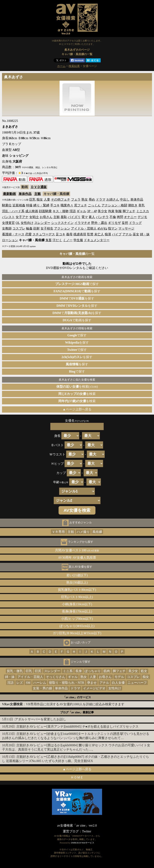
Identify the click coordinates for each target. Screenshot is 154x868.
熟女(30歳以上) (77, 582)
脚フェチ (129, 211)
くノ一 (68, 240)
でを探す (77, 291)
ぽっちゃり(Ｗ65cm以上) (77, 626)
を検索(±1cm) (77, 387)
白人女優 (118, 683)
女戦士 (34, 217)
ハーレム (40, 683)
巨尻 (38, 671)
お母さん (46, 217)
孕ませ (92, 683)
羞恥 (64, 217)
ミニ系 (68, 671)
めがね (102, 228)
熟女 (85, 199)
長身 (79, 671)
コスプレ (19, 228)
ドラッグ (135, 223)
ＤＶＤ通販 (39, 187)
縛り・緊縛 (41, 205)
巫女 (136, 234)
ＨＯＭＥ (77, 777)
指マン (113, 228)
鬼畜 (49, 240)
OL (18, 223)
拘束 (111, 211)
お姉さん (113, 199)
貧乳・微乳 (15, 671)
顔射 (36, 228)
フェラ (76, 199)
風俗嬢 (97, 532)
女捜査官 (8, 223)
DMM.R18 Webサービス (83, 843)
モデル (119, 677)
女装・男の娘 (43, 688)
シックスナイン (62, 223)
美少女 (102, 211)
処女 (144, 671)
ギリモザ (114, 223)
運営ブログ (71, 831)
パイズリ (74, 217)
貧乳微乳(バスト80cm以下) (77, 590)
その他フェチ (61, 199)
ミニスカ (143, 211)
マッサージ (126, 228)
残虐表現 (80, 234)
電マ (85, 217)
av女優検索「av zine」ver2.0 (77, 825)
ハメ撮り (83, 532)
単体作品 (25, 194)
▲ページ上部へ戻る (77, 409)
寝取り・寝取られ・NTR (67, 683)
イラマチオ (82, 223)
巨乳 (32, 199)
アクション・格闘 (114, 205)
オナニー (130, 217)
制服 (119, 211)
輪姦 (29, 228)
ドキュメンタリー (97, 240)
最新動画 (9, 194)
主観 (37, 194)
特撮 (29, 205)
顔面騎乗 (45, 211)
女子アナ (22, 217)
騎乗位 (7, 205)
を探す (77, 342)
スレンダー (42, 223)
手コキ (55, 205)
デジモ (142, 217)
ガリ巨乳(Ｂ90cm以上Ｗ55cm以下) (77, 633)
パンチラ (102, 217)
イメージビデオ (94, 688)
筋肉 (107, 671)
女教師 (7, 228)
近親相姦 (19, 205)
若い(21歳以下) (77, 575)
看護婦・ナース (13, 234)
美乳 (142, 205)
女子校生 (47, 228)
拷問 (120, 217)
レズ (20, 683)
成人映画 (32, 211)
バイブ (117, 234)
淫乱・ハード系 (13, 211)
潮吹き (133, 205)
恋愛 (28, 234)
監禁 (90, 234)
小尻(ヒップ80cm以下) (77, 619)
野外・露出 (99, 223)
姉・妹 (145, 234)
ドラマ (101, 199)
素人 (92, 217)
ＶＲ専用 (58, 532)
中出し (125, 199)
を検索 (77, 394)
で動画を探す (77, 320)
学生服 (78, 240)
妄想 (125, 223)
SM (28, 683)
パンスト (8, 217)
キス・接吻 (61, 211)
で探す (77, 284)
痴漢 (108, 234)
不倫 (113, 217)
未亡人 (99, 234)
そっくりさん (56, 677)
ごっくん (94, 205)
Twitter (87, 831)
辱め (92, 199)
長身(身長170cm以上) (77, 611)
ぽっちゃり (93, 671)
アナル (127, 234)
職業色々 (67, 205)
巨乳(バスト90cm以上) (77, 597)
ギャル (81, 211)
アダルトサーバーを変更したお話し (41, 719)
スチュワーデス (44, 234)
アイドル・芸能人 (84, 228)
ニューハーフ (137, 683)
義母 (69, 234)
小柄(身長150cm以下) (77, 604)
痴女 (40, 199)
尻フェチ (81, 205)
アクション (62, 228)
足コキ (61, 234)
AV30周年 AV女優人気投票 (77, 558)
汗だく (57, 240)
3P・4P (92, 211)
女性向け (27, 223)
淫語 (73, 211)
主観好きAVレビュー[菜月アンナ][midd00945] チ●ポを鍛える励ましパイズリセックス (78, 726)
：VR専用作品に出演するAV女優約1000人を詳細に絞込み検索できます (63, 704)
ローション (10, 240)
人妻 (47, 199)
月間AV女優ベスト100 (77, 550)
